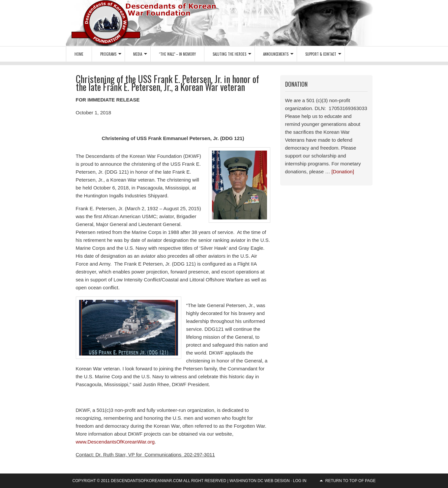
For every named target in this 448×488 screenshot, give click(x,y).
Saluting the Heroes (228, 55)
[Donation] (343, 172)
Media (136, 55)
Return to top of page (351, 481)
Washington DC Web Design (260, 481)
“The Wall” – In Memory (177, 54)
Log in (300, 481)
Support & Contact (319, 55)
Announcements (274, 55)
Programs (107, 55)
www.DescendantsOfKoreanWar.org (115, 442)
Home (79, 54)
